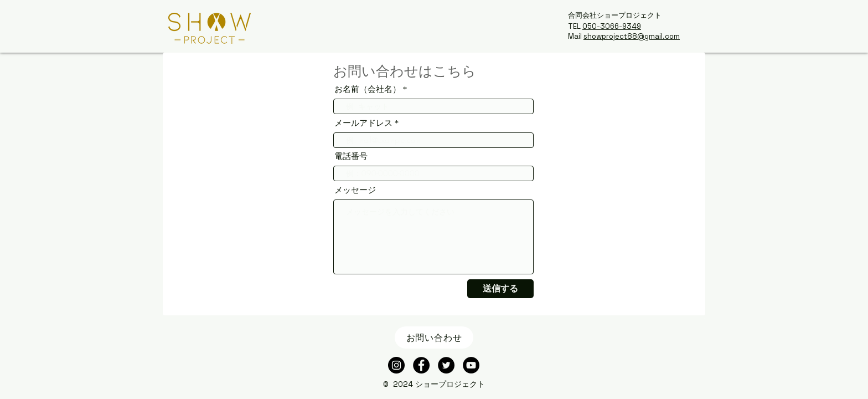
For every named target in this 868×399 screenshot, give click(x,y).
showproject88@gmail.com (632, 36)
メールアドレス (363, 123)
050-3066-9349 (612, 26)
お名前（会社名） (368, 89)
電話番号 (351, 157)
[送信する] (500, 289)
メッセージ (355, 190)
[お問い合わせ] (434, 337)
